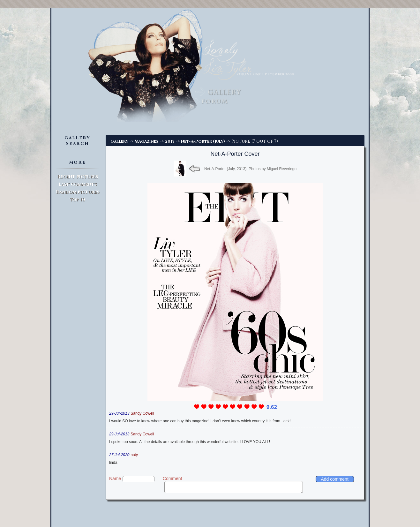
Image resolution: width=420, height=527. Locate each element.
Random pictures (78, 192)
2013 (170, 141)
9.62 (272, 407)
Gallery (119, 141)
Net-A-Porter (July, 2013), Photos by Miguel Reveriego (250, 169)
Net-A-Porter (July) (203, 141)
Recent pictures (78, 177)
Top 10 (77, 200)
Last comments (78, 184)
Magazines (147, 141)
